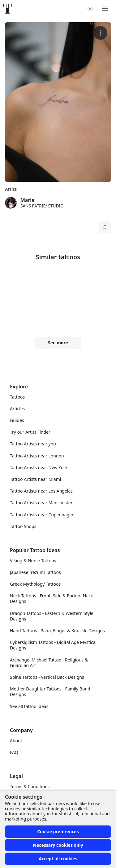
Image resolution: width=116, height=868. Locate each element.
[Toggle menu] (105, 9)
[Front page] (7, 9)
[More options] (100, 33)
